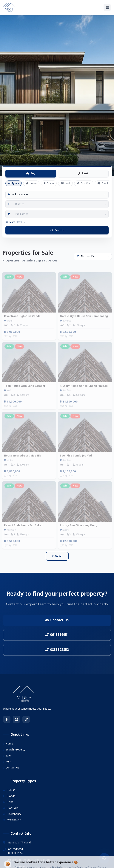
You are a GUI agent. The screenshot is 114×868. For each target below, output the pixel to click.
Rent (83, 173)
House (31, 183)
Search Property (14, 750)
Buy (31, 173)
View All (57, 556)
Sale (7, 756)
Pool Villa (84, 183)
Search (57, 230)
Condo (49, 183)
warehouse (12, 820)
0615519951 (57, 635)
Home (8, 744)
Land (65, 183)
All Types (14, 183)
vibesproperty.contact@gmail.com (29, 860)
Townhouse (12, 814)
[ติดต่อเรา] (104, 858)
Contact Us (57, 620)
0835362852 (57, 650)
